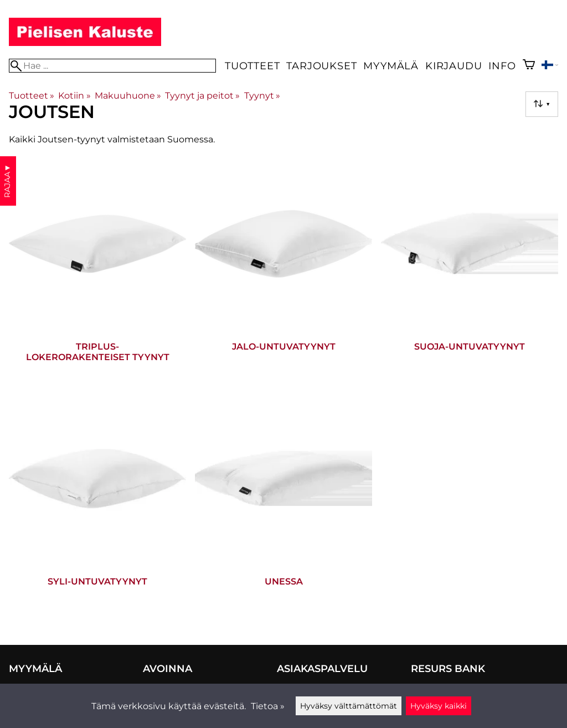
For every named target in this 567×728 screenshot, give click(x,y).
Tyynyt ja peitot (202, 96)
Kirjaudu (453, 66)
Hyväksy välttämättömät (349, 706)
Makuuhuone (128, 96)
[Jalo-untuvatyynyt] (283, 268)
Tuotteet (252, 66)
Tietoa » (268, 706)
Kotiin (74, 96)
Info (502, 66)
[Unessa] (283, 503)
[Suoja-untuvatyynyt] (470, 268)
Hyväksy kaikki (439, 706)
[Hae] (112, 66)
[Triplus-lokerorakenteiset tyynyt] (97, 268)
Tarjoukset (321, 66)
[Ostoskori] (529, 66)
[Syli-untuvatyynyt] (97, 503)
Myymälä (391, 66)
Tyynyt (262, 96)
